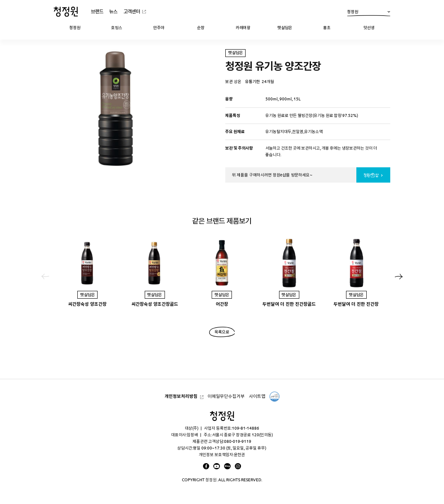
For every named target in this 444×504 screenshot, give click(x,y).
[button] (399, 277)
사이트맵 (257, 396)
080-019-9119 (238, 441)
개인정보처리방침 (181, 396)
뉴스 (113, 11)
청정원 (369, 13)
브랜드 (97, 11)
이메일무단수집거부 (226, 396)
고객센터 (132, 11)
